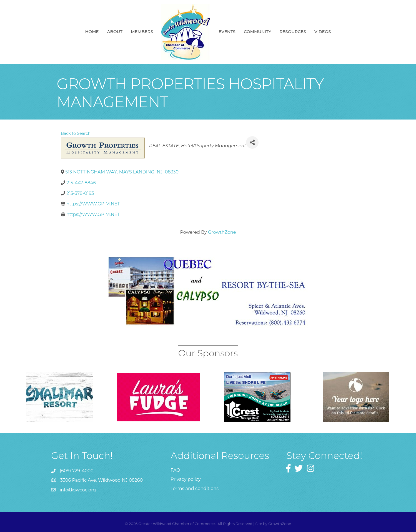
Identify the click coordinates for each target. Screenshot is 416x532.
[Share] (252, 142)
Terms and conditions (195, 489)
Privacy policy (186, 479)
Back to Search (76, 133)
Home (92, 32)
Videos (323, 32)
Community (258, 32)
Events (227, 32)
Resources (293, 32)
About (115, 32)
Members (142, 32)
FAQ (175, 470)
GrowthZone (222, 232)
